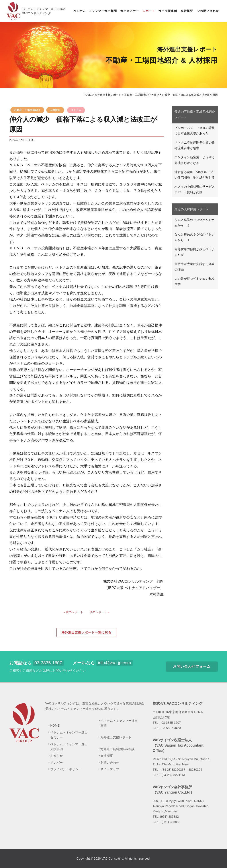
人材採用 (55, 110)
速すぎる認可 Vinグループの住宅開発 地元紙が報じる (195, 175)
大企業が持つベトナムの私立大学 (195, 281)
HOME (55, 726)
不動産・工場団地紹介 (27, 110)
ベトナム (76, 110)
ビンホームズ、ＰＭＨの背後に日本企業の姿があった (195, 131)
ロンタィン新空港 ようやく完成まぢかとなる (195, 160)
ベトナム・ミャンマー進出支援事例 (69, 747)
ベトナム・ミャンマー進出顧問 (95, 11)
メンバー (57, 763)
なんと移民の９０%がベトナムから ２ (194, 223)
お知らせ (57, 756)
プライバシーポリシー (66, 769)
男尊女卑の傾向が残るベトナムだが (195, 252)
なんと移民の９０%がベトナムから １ (194, 237)
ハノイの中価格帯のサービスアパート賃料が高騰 (195, 189)
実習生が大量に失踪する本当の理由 (195, 267)
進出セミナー (130, 11)
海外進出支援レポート (116, 737)
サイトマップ (110, 769)
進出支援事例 (168, 11)
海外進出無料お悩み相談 (117, 749)
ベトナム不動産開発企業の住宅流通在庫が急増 (195, 145)
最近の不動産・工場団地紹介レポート (195, 114)
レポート (149, 11)
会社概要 (187, 11)
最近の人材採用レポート (192, 209)
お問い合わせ (208, 11)
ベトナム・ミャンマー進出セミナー (69, 735)
